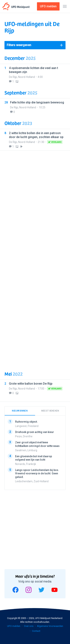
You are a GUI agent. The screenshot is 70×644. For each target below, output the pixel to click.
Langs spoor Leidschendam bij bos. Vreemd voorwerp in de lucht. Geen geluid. (37, 473)
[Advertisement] (35, 259)
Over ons (29, 626)
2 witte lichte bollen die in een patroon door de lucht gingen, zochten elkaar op (36, 135)
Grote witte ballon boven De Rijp (31, 384)
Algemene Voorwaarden (50, 626)
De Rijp (13, 77)
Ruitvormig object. (26, 422)
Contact (36, 631)
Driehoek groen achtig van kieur (35, 432)
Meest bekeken (50, 411)
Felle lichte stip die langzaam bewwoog (37, 102)
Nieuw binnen (20, 411)
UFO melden (14, 626)
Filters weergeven (19, 45)
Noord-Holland (27, 77)
